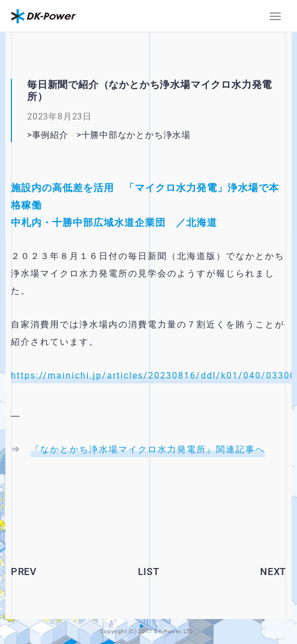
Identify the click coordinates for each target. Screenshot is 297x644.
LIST (149, 572)
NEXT (273, 572)
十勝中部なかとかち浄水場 (136, 135)
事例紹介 (50, 135)
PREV (24, 572)
